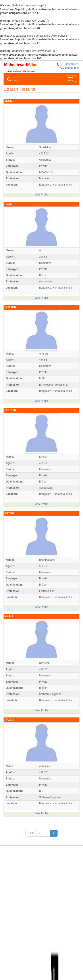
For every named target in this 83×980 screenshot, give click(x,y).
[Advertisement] (41, 894)
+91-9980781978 (68, 64)
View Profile (41, 195)
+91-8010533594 (69, 68)
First (31, 833)
